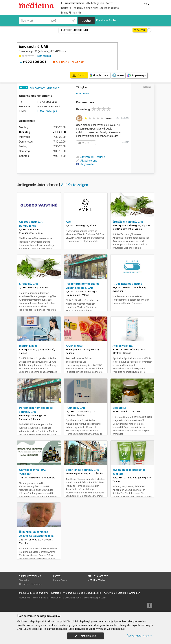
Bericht (126, 142)
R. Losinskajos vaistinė (127, 284)
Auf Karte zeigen (75, 185)
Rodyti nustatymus (139, 636)
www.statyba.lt (41, 598)
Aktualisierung (87, 161)
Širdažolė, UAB (29, 284)
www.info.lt (25, 598)
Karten (110, 3)
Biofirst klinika (28, 346)
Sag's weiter (85, 164)
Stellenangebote (109, 8)
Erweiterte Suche (106, 20)
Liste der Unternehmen (74, 30)
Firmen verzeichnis (73, 3)
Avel (69, 222)
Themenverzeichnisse (30, 584)
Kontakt (55, 593)
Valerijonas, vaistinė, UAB (82, 470)
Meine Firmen (71, 13)
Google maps (99, 75)
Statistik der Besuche (91, 157)
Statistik (122, 593)
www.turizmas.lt (73, 598)
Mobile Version (96, 580)
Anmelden (135, 593)
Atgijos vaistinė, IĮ (124, 346)
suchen (87, 21)
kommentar (43, 56)
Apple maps (137, 75)
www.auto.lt (56, 598)
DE (147, 4)
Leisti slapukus (85, 636)
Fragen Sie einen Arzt (85, 8)
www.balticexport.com (95, 598)
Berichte (66, 8)
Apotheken (82, 93)
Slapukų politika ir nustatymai (101, 593)
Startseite (24, 580)
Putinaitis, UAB (75, 408)
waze (118, 75)
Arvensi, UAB (74, 346)
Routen (65, 580)
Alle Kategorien (95, 3)
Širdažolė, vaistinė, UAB (128, 222)
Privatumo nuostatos (72, 593)
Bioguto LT (119, 408)
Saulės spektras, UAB (38, 593)
